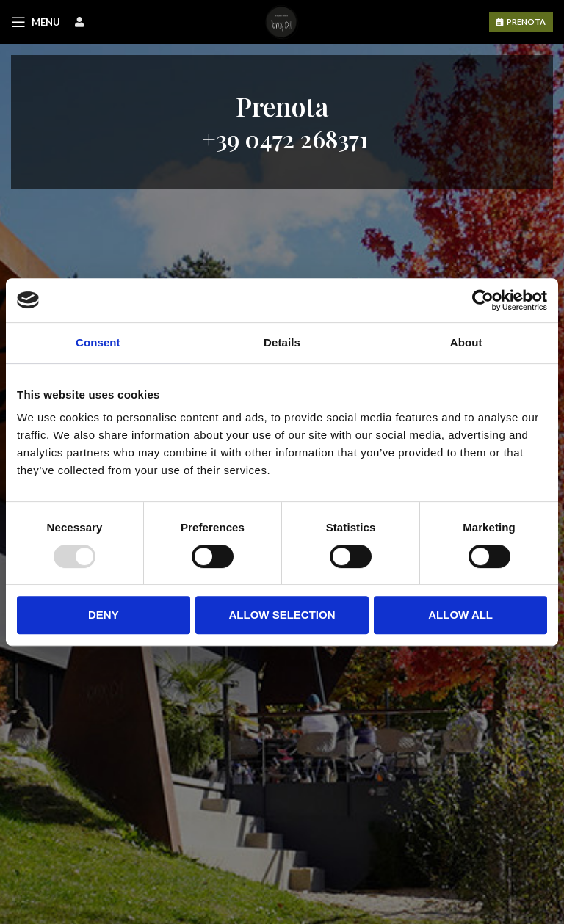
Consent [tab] (98, 342)
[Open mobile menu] (36, 22)
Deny (104, 615)
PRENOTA (526, 22)
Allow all (460, 615)
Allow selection (282, 615)
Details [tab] (282, 342)
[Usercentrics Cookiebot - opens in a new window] (483, 300)
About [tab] (466, 342)
